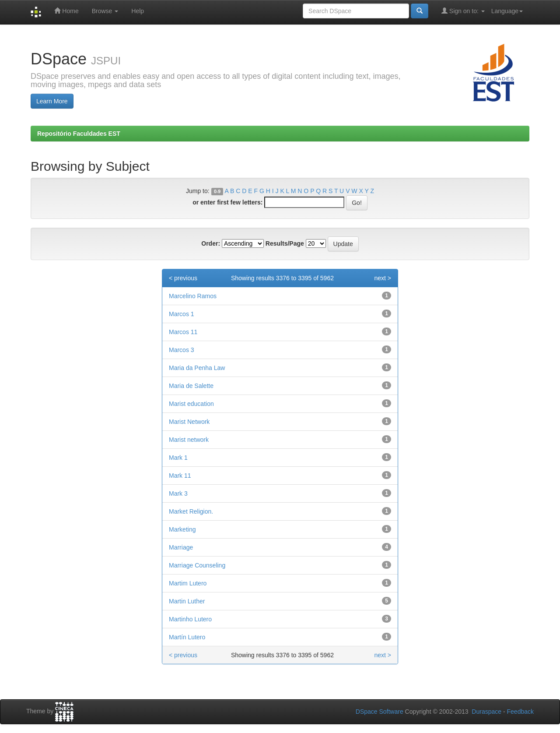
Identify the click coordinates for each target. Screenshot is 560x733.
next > (383, 278)
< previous (183, 278)
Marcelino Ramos (193, 296)
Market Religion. (191, 511)
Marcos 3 (182, 350)
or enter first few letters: (227, 202)
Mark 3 (178, 493)
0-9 (217, 191)
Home (66, 11)
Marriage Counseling (197, 565)
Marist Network (189, 422)
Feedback (520, 712)
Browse (105, 11)
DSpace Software (380, 712)
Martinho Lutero (190, 619)
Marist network (189, 440)
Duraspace (486, 712)
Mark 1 (178, 458)
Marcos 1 (182, 314)
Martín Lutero (187, 637)
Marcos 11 (183, 332)
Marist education (191, 404)
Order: (211, 243)
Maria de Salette (191, 386)
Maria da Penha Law (197, 368)
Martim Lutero (188, 583)
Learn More (52, 101)
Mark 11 (180, 476)
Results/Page (285, 243)
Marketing (182, 529)
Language (507, 11)
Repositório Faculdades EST (79, 134)
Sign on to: (463, 11)
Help (138, 11)
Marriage (181, 547)
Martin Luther (187, 601)
